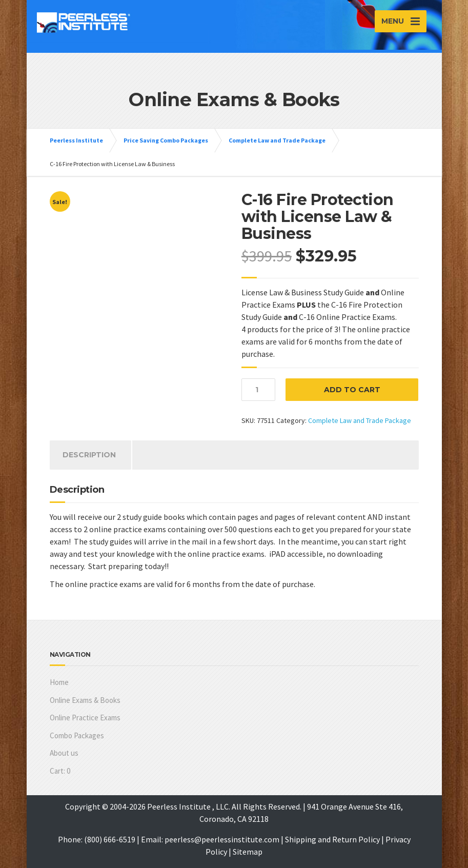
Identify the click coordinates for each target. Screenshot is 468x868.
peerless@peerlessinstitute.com (222, 839)
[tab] (89, 455)
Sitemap (248, 852)
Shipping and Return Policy (332, 839)
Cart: (60, 771)
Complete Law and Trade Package (277, 140)
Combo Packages (77, 735)
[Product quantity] (258, 390)
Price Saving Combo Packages (166, 140)
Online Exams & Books (85, 700)
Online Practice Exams (85, 718)
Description (89, 455)
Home (59, 682)
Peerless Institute (76, 140)
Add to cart (352, 390)
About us (64, 753)
